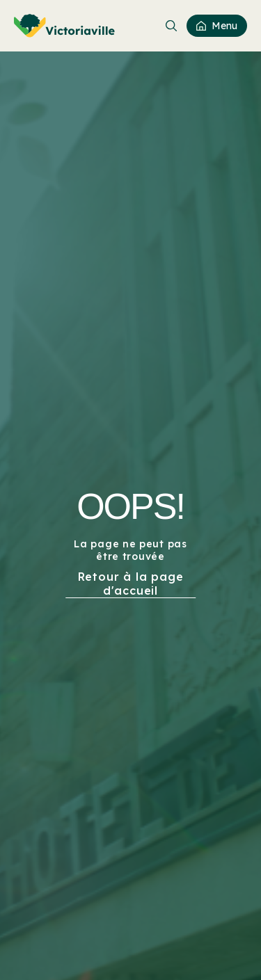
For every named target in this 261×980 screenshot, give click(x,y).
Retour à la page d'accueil (131, 584)
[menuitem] (64, 26)
